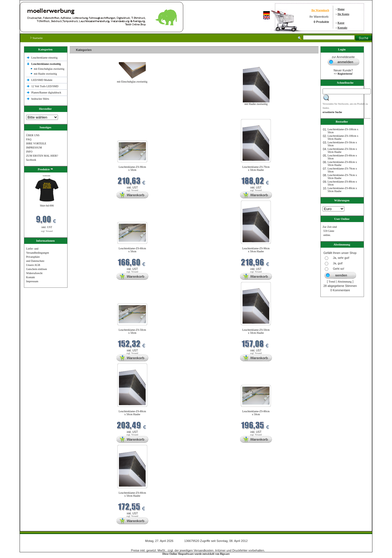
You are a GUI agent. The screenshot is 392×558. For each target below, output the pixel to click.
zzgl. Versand (47, 231)
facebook (31, 160)
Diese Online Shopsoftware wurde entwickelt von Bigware (196, 554)
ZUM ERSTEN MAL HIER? (42, 156)
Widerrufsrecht (34, 273)
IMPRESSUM (34, 148)
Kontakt (342, 28)
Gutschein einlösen (36, 269)
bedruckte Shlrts (40, 99)
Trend (332, 282)
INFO (29, 152)
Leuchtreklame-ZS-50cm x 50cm (132, 331)
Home (341, 9)
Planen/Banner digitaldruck (46, 93)
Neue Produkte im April (84, 116)
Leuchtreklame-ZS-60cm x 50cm (132, 250)
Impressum (32, 281)
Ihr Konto (343, 14)
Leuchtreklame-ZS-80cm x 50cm (256, 413)
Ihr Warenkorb (320, 10)
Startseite (37, 38)
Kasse (341, 23)
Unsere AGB (33, 265)
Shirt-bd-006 (47, 206)
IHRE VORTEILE (36, 143)
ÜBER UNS (33, 135)
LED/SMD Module (42, 80)
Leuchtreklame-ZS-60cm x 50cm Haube (132, 494)
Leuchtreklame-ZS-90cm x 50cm (132, 168)
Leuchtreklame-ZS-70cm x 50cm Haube (256, 168)
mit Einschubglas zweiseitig (49, 69)
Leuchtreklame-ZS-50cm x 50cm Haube (256, 331)
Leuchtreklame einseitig (45, 58)
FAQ (29, 139)
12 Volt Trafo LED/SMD (45, 86)
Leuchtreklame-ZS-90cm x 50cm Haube (256, 250)
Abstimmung (345, 282)
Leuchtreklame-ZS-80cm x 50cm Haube (132, 413)
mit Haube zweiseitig (45, 74)
